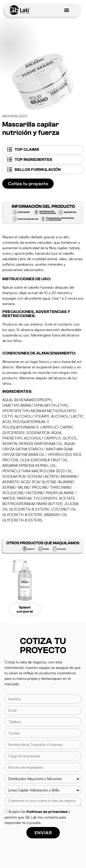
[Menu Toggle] (67, 10)
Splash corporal (25, 609)
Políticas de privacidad (47, 812)
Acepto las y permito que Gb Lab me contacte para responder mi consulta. (37, 817)
